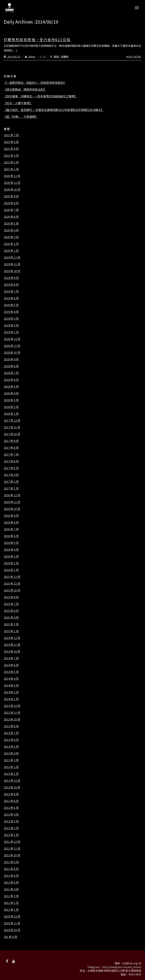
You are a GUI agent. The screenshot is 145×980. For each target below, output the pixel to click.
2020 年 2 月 (11, 244)
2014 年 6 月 (11, 665)
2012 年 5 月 (11, 808)
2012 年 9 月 (11, 794)
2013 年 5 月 (11, 747)
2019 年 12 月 (12, 257)
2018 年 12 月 (12, 339)
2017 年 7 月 (11, 454)
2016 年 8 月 (11, 522)
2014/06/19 (12, 57)
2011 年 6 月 (11, 876)
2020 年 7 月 (11, 210)
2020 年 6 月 (11, 217)
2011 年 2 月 (11, 903)
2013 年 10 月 (12, 719)
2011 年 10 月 (12, 855)
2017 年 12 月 (12, 420)
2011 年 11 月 (12, 848)
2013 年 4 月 (11, 753)
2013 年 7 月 (11, 733)
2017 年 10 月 (12, 434)
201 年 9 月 (10, 937)
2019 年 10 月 (12, 271)
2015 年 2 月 (11, 624)
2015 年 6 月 (11, 611)
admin (28, 57)
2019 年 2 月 (11, 325)
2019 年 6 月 (11, 298)
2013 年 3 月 (11, 760)
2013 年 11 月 (12, 713)
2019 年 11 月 (12, 264)
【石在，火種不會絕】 (18, 103)
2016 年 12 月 (12, 495)
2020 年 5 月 (11, 223)
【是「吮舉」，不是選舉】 (21, 117)
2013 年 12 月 (12, 706)
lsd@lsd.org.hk (132, 963)
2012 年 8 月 (11, 801)
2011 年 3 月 (11, 896)
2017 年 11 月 (12, 427)
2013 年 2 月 (11, 767)
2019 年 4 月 (11, 312)
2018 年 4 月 (11, 393)
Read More (134, 57)
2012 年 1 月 (11, 835)
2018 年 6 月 (11, 380)
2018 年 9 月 (11, 359)
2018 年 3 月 (11, 400)
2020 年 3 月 (11, 237)
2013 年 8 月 (11, 726)
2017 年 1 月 (11, 488)
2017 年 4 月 (11, 475)
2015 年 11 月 (12, 584)
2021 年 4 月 (11, 149)
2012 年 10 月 (12, 787)
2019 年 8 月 (11, 285)
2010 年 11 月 (12, 923)
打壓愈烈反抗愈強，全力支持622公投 (37, 40)
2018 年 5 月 (11, 386)
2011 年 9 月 (11, 862)
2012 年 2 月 (11, 828)
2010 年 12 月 (12, 916)
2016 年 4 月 (11, 550)
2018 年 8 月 (11, 366)
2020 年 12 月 (12, 176)
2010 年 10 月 (12, 930)
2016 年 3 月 (11, 556)
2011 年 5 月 (11, 882)
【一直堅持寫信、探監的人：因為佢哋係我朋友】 (35, 83)
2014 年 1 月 (11, 699)
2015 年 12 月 (12, 577)
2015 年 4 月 (11, 617)
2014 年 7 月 (11, 658)
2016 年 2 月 (11, 563)
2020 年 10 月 (12, 189)
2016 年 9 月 (11, 516)
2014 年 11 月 (12, 645)
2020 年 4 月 (11, 230)
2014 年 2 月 (11, 692)
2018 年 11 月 (12, 346)
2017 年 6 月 (11, 461)
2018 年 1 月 (11, 414)
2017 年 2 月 (11, 482)
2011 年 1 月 (11, 910)
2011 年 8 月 (11, 869)
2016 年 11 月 (12, 502)
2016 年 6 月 (11, 536)
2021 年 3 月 (11, 156)
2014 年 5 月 (11, 672)
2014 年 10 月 (12, 651)
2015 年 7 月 (11, 604)
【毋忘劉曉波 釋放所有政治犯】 (25, 89)
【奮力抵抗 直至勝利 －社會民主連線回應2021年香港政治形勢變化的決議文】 (54, 110)
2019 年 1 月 (11, 332)
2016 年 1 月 (11, 570)
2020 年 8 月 (11, 203)
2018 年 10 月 (12, 353)
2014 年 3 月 (11, 685)
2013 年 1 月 (11, 774)
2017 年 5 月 (11, 468)
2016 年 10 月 (12, 509)
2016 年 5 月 (11, 543)
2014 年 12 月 (12, 638)
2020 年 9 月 (11, 196)
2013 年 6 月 (11, 740)
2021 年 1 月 (11, 169)
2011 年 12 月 (12, 842)
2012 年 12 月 (12, 781)
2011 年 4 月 (11, 889)
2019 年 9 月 (11, 278)
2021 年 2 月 (11, 162)
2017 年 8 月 (11, 448)
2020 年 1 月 (11, 251)
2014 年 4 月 (11, 679)
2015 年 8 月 (11, 597)
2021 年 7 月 (11, 135)
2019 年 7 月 (11, 291)
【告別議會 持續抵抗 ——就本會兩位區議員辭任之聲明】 (40, 96)
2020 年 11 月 (12, 183)
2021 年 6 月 (11, 142)
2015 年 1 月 (11, 631)
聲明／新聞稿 (61, 57)
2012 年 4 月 (11, 814)
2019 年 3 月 (11, 319)
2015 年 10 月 (12, 590)
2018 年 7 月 (11, 373)
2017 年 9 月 (11, 441)
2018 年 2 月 (11, 407)
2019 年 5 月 (11, 305)
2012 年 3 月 (11, 821)
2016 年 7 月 (11, 529)
